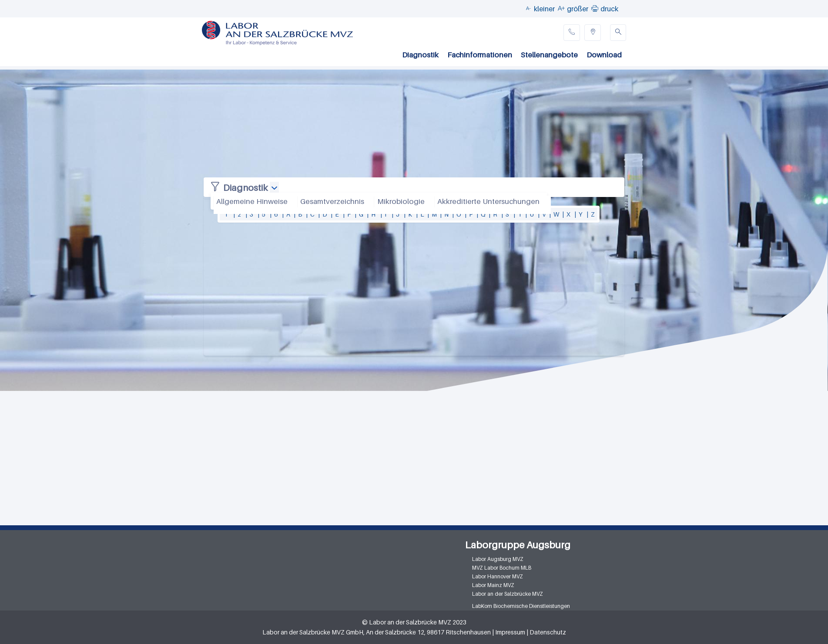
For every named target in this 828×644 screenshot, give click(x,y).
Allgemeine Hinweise (252, 201)
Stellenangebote (549, 55)
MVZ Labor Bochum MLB (502, 568)
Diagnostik (420, 55)
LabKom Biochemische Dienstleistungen (521, 606)
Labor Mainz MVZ (493, 585)
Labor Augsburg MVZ (498, 559)
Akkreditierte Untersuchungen (488, 201)
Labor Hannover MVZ (498, 576)
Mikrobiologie (401, 201)
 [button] (595, 8)
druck (609, 9)
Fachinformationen (480, 55)
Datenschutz (548, 632)
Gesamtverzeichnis (332, 201)
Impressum (510, 632)
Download (604, 55)
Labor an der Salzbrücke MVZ (508, 594)
